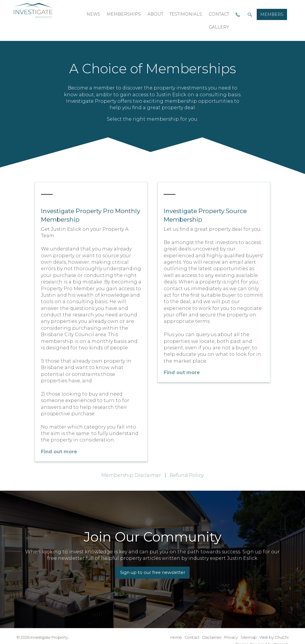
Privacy (231, 637)
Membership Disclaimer (131, 475)
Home (176, 637)
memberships (124, 14)
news (93, 14)
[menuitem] (272, 14)
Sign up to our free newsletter (153, 572)
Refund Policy (187, 475)
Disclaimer (212, 637)
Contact (192, 637)
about (155, 14)
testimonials (186, 14)
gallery (219, 27)
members (272, 14)
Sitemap (249, 637)
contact (219, 14)
